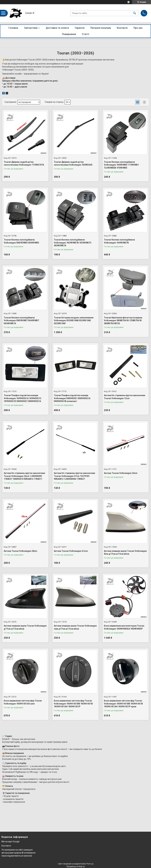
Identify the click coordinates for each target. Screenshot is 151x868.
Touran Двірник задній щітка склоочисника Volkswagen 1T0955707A (24, 163)
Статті (86, 34)
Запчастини (31, 28)
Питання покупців (101, 28)
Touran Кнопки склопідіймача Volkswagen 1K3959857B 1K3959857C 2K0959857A (73, 243)
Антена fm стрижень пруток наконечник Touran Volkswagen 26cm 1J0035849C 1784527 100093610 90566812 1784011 (24, 476)
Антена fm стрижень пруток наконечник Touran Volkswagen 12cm (125, 397)
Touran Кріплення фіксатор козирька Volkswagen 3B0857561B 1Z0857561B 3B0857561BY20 (123, 321)
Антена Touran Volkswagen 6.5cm (71, 551)
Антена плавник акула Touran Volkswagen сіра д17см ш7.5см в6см (75, 627)
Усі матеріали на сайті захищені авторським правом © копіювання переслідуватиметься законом (18, 853)
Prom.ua (90, 864)
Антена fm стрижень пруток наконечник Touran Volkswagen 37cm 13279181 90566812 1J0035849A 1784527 (74, 476)
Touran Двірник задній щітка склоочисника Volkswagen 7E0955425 (73, 163)
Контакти (122, 28)
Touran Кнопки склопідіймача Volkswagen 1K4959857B (119, 241)
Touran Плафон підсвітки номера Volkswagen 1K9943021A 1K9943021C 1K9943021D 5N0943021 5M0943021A (23, 398)
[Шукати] (135, 13)
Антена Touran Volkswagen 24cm (121, 473)
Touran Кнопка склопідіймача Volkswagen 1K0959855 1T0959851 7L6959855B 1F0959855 (121, 165)
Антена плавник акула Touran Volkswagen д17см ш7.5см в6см (25, 627)
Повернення (69, 34)
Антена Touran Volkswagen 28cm (20, 551)
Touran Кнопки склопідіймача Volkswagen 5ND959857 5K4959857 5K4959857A (21, 321)
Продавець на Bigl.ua (76, 867)
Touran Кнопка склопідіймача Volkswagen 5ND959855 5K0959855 (21, 241)
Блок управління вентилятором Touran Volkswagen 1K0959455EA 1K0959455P (124, 627)
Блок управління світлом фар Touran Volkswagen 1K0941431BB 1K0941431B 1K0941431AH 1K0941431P (73, 704)
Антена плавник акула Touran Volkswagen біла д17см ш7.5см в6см (125, 552)
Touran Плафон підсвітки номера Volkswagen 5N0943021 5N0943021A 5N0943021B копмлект (72, 398)
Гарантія (80, 28)
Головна (13, 28)
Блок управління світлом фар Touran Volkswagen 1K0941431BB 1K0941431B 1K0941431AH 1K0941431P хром (123, 704)
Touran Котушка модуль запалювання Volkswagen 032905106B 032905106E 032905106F (74, 321)
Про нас (138, 28)
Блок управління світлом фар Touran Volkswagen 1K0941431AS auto (23, 702)
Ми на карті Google (11, 842)
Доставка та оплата (57, 28)
